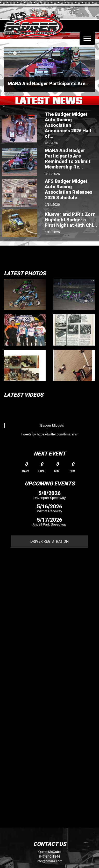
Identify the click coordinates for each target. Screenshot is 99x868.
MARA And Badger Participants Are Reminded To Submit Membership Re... (68, 159)
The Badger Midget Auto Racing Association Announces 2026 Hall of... (68, 125)
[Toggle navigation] (87, 38)
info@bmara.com (49, 861)
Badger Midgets (52, 425)
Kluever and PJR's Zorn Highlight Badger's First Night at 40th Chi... (71, 220)
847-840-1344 (50, 856)
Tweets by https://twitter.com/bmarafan (50, 434)
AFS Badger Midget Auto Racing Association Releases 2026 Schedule (69, 189)
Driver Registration (50, 541)
